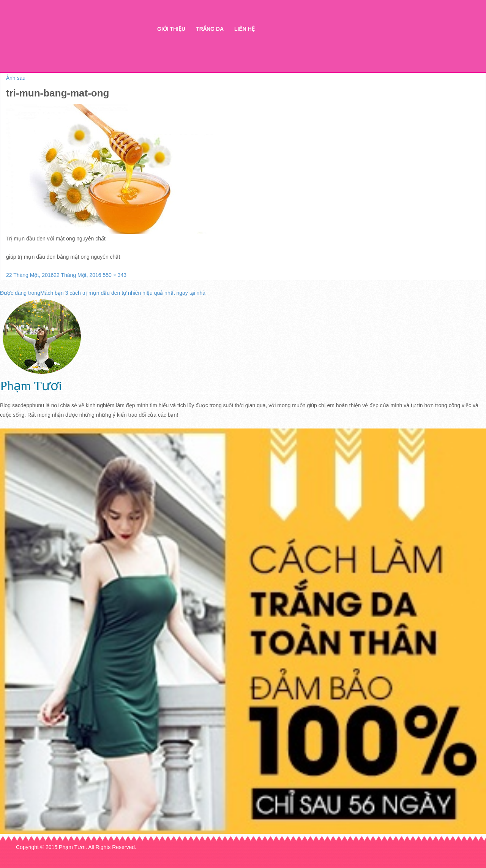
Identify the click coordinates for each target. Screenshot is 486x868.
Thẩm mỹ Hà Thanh (83, 42)
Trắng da (210, 29)
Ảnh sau (16, 78)
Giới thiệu (171, 29)
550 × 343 (114, 275)
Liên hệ (245, 29)
